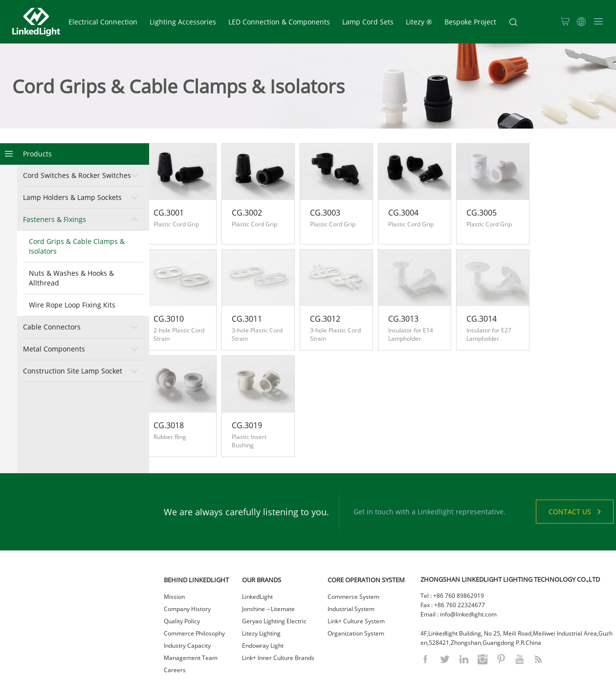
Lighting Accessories (183, 22)
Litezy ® (419, 22)
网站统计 (405, 670)
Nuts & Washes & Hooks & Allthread (71, 278)
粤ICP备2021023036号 (361, 670)
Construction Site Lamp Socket (73, 371)
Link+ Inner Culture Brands (278, 621)
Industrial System (351, 572)
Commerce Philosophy (194, 597)
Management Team (191, 621)
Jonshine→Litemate (268, 572)
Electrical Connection (103, 22)
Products (37, 154)
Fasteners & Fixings (55, 219)
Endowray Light (263, 609)
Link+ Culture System (356, 584)
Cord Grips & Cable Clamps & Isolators (77, 246)
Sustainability (182, 646)
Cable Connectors (52, 327)
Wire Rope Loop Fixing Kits (72, 305)
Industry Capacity (187, 609)
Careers (175, 633)
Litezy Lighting (261, 597)
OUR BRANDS (262, 543)
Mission (174, 560)
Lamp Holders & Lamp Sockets (72, 197)
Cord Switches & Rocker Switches (77, 175)
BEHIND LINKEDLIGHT (196, 543)
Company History (187, 572)
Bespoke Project (470, 22)
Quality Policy (182, 584)
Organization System (356, 597)
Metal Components (54, 349)
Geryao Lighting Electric (274, 584)
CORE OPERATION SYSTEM (366, 543)
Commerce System (353, 560)
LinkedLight (257, 560)
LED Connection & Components (279, 22)
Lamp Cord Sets (368, 22)
